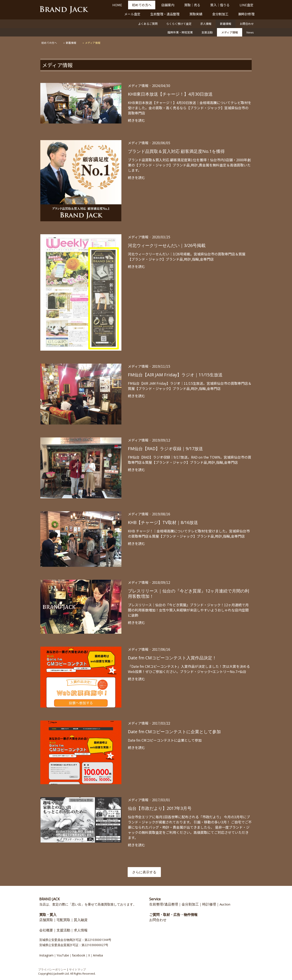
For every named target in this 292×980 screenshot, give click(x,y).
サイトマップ (77, 969)
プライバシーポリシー (52, 969)
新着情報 (226, 24)
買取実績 (196, 14)
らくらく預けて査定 (179, 24)
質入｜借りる (220, 5)
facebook (79, 955)
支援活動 (207, 32)
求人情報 (206, 24)
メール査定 (132, 14)
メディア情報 (230, 32)
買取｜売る (192, 5)
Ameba (98, 955)
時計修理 (209, 904)
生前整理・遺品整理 (165, 14)
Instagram (46, 955)
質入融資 (81, 920)
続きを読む (137, 120)
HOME (117, 5)
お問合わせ (247, 24)
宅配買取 (63, 920)
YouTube (63, 955)
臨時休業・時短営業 (180, 32)
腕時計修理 (246, 14)
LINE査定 (246, 5)
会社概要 (46, 930)
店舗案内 (168, 5)
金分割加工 (220, 14)
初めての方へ (142, 5)
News (250, 32)
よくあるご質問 (148, 24)
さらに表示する (144, 872)
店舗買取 (46, 920)
